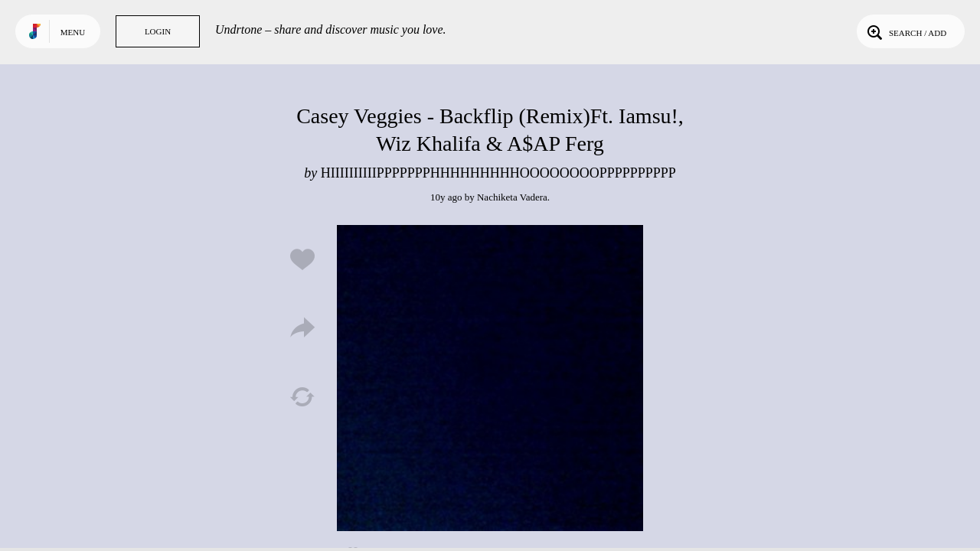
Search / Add (905, 31)
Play (490, 378)
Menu (73, 32)
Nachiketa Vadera (512, 197)
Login (158, 31)
